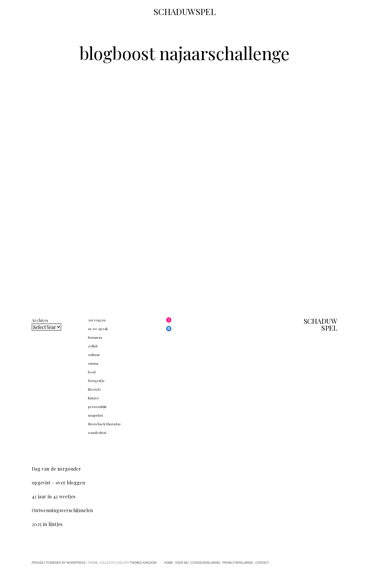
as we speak (98, 329)
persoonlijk (97, 407)
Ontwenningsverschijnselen (62, 510)
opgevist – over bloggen (58, 483)
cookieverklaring (205, 563)
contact (262, 563)
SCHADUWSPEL (185, 12)
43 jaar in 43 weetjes (54, 496)
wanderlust (97, 432)
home (169, 563)
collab (93, 346)
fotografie (97, 381)
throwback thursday (104, 424)
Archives (40, 320)
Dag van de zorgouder (56, 469)
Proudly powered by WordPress (59, 563)
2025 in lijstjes (47, 524)
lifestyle (95, 389)
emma (93, 363)
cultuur (94, 355)
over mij (182, 563)
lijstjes (93, 398)
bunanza (95, 337)
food (92, 372)
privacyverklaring (238, 563)
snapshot (96, 415)
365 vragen (97, 320)
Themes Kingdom (143, 563)
